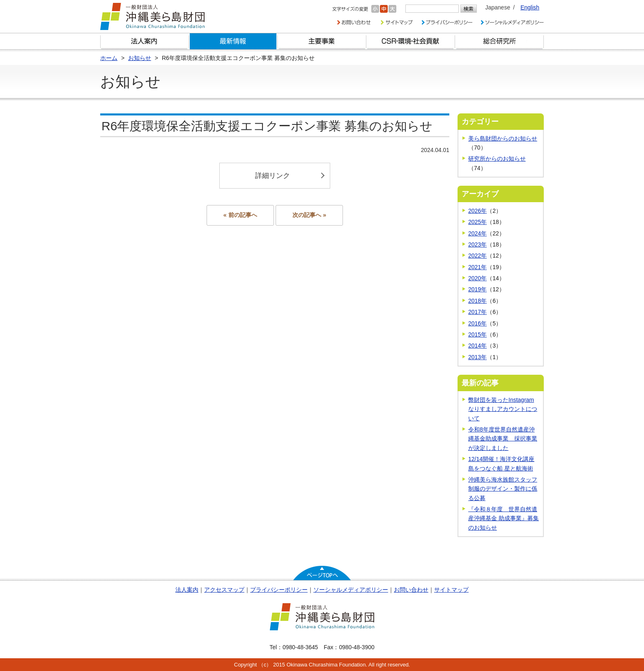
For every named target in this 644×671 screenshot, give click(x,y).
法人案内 (187, 590)
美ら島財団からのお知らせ (503, 138)
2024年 (477, 233)
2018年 (477, 301)
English (530, 7)
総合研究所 (499, 41)
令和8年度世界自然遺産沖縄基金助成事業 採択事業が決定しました (503, 439)
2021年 (477, 267)
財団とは (145, 41)
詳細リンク (273, 176)
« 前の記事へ (240, 215)
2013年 (477, 357)
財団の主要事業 (322, 41)
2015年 (477, 334)
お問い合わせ (411, 590)
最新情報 (233, 41)
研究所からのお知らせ (497, 159)
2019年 (477, 289)
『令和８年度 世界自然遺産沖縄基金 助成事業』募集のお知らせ (504, 518)
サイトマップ (451, 590)
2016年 (477, 323)
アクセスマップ (224, 590)
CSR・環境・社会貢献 (411, 41)
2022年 (477, 256)
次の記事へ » (309, 215)
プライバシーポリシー (279, 590)
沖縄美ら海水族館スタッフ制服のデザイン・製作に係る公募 (503, 489)
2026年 (477, 211)
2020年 (477, 278)
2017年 (477, 312)
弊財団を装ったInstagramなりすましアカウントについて (503, 409)
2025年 (477, 222)
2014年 (477, 346)
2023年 (477, 244)
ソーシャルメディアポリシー (351, 590)
